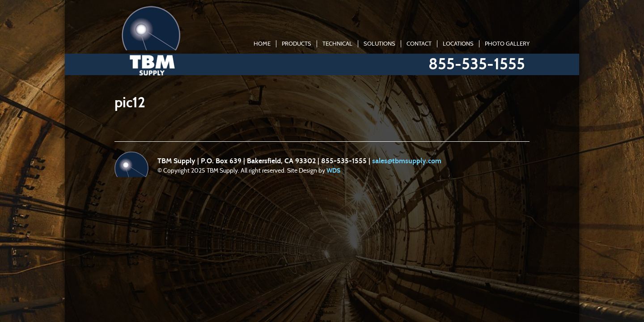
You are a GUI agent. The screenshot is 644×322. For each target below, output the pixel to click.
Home (262, 44)
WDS (333, 171)
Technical (337, 44)
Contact (419, 44)
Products (297, 44)
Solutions (379, 44)
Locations (458, 44)
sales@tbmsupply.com (407, 161)
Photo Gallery (507, 44)
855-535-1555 (477, 64)
